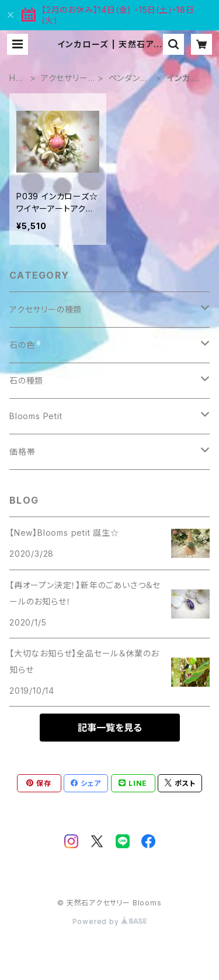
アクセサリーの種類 (65, 78)
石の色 (22, 345)
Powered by (110, 921)
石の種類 (26, 380)
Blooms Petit (36, 416)
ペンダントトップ (128, 78)
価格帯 (22, 452)
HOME (16, 78)
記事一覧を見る (110, 728)
